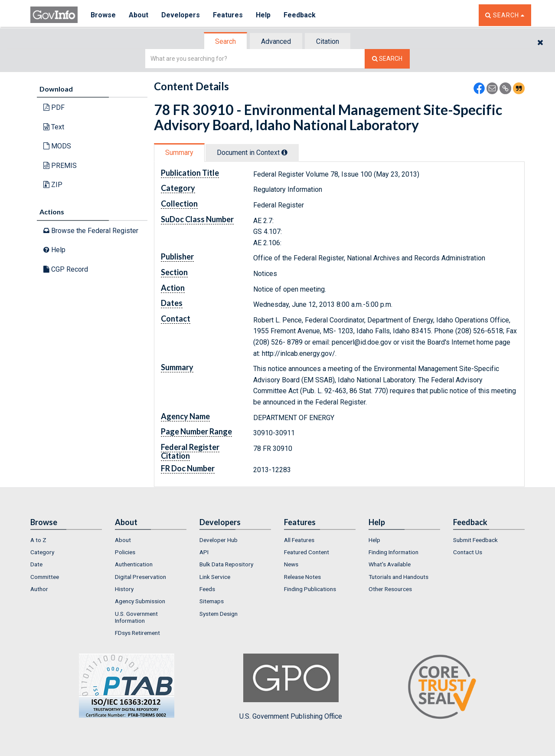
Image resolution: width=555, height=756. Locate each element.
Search (225, 41)
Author (39, 589)
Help (263, 15)
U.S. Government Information (136, 617)
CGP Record (66, 269)
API (204, 552)
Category (42, 552)
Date (36, 564)
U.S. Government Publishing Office (291, 687)
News (291, 564)
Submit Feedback (475, 540)
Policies (125, 552)
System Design (219, 614)
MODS (57, 146)
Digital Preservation (140, 577)
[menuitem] (66, 540)
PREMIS (60, 166)
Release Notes (302, 577)
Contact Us (468, 552)
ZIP (53, 185)
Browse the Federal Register (91, 231)
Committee (45, 577)
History (124, 589)
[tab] (226, 41)
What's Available (390, 564)
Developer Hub (219, 540)
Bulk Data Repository (226, 564)
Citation (328, 41)
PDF (54, 107)
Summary (179, 153)
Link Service (215, 577)
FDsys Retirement (137, 633)
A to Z (38, 540)
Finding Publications (310, 589)
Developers (181, 15)
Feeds (207, 589)
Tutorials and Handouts (398, 577)
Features (228, 15)
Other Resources (390, 589)
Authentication (134, 564)
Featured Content (307, 552)
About (139, 15)
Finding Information (393, 552)
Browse (103, 15)
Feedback (300, 15)
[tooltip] (284, 152)
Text (54, 127)
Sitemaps (212, 601)
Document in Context (252, 153)
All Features (299, 540)
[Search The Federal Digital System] (387, 59)
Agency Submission (140, 601)
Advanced (276, 41)
